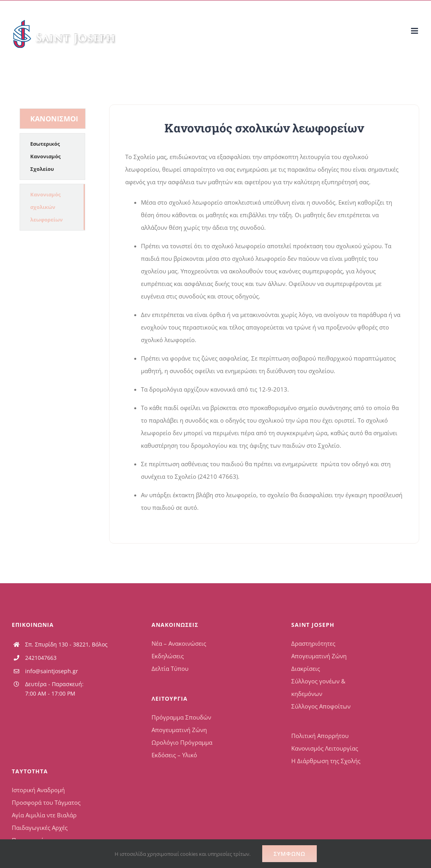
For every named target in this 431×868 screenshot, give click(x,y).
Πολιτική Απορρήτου (320, 736)
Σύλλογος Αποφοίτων (321, 706)
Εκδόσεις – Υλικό (174, 755)
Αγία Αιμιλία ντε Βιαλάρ (44, 815)
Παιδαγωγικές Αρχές (40, 828)
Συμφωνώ (289, 854)
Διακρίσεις (306, 668)
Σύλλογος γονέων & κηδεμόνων (318, 687)
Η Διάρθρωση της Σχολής (326, 761)
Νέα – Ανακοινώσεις (179, 643)
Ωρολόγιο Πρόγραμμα (182, 742)
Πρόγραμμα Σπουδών (181, 717)
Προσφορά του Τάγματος (46, 802)
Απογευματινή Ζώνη (179, 730)
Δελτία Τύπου (170, 668)
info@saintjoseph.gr (52, 671)
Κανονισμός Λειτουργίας (325, 748)
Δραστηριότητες (313, 643)
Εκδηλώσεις (168, 656)
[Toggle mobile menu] (415, 31)
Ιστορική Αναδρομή (38, 790)
